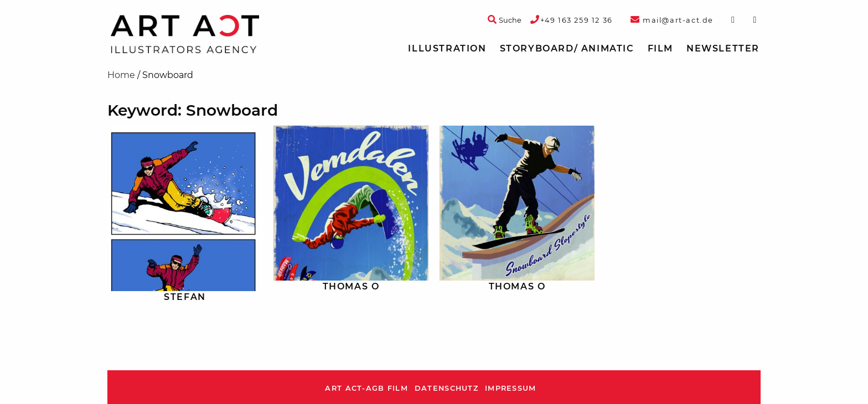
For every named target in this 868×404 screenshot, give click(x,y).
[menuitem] (447, 49)
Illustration (447, 48)
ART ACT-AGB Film (366, 388)
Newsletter (723, 48)
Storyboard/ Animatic (567, 48)
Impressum (511, 388)
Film (660, 48)
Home (121, 75)
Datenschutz (446, 388)
